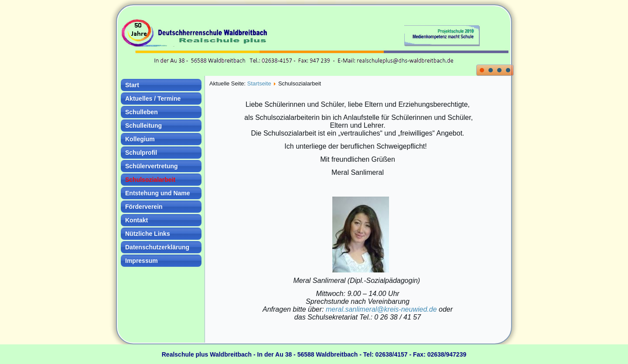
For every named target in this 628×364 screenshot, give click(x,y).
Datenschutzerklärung (157, 247)
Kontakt (137, 220)
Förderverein (144, 207)
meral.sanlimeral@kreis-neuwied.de (381, 309)
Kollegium (140, 139)
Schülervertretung (152, 166)
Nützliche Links (148, 234)
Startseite (259, 83)
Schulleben (142, 112)
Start (132, 85)
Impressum (142, 261)
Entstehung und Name (158, 193)
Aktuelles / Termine (153, 99)
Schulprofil (141, 153)
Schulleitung (143, 126)
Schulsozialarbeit (150, 180)
